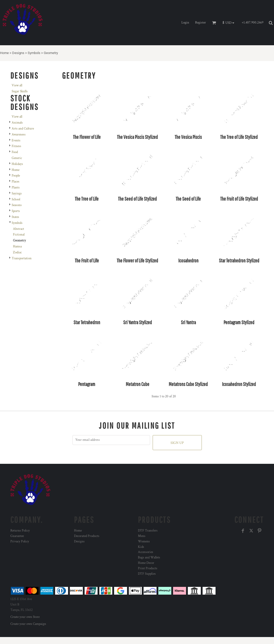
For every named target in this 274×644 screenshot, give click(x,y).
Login (185, 23)
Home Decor (146, 563)
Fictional (19, 235)
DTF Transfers (148, 531)
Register (201, 23)
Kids (141, 547)
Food (15, 152)
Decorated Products (87, 536)
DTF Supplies (147, 574)
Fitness (16, 146)
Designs (18, 53)
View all (17, 85)
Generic (17, 158)
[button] (230, 23)
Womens (144, 541)
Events (16, 141)
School (16, 199)
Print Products (148, 568)
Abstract (18, 229)
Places (16, 182)
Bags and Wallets (149, 558)
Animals (17, 123)
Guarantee (17, 536)
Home (4, 53)
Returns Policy (20, 531)
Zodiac (17, 252)
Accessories (146, 552)
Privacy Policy (20, 541)
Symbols (34, 53)
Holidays (17, 164)
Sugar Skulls (20, 91)
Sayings (17, 194)
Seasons (17, 205)
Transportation (22, 258)
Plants (16, 188)
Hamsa (17, 247)
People (16, 176)
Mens (142, 536)
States (15, 217)
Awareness (19, 135)
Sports (16, 211)
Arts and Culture (23, 129)
